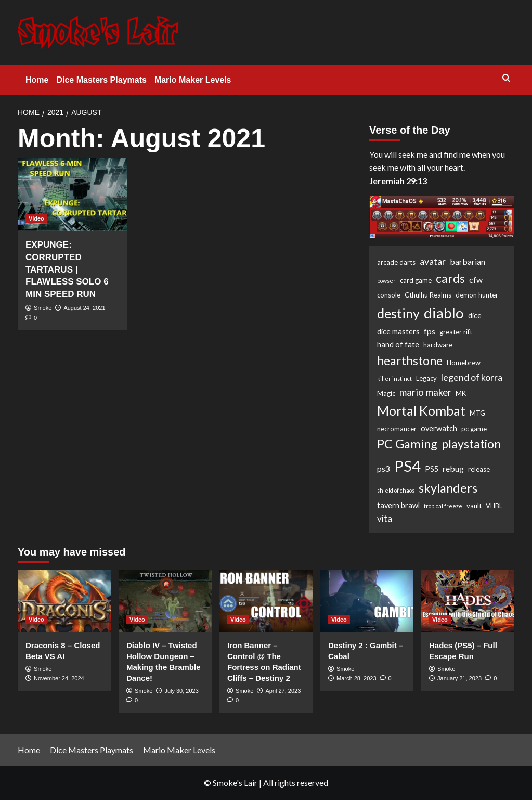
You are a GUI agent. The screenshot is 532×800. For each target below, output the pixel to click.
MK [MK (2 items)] (461, 393)
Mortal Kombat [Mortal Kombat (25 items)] (421, 410)
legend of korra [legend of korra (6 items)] (472, 377)
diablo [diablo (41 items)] (444, 313)
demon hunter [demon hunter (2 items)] (477, 295)
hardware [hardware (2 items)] (438, 345)
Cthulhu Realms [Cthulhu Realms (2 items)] (428, 295)
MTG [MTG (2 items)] (477, 413)
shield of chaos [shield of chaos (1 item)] (396, 490)
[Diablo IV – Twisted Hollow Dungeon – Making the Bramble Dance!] (165, 601)
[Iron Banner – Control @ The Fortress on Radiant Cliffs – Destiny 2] (266, 601)
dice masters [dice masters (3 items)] (398, 332)
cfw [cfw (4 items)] (476, 280)
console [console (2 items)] (389, 295)
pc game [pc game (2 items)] (474, 429)
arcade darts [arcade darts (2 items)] (396, 262)
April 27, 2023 (283, 691)
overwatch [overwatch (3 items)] (439, 428)
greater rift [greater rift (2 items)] (456, 332)
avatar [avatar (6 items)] (433, 261)
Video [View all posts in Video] (36, 218)
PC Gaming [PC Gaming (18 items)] (407, 444)
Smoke (43, 308)
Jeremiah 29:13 (398, 181)
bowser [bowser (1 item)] (386, 281)
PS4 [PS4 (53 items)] (407, 466)
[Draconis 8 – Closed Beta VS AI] (64, 601)
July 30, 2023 (181, 691)
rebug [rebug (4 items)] (453, 468)
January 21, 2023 (459, 678)
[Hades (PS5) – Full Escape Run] (468, 601)
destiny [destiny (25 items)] (398, 313)
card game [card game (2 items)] (416, 280)
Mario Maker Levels (193, 80)
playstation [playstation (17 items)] (471, 444)
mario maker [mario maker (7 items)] (425, 392)
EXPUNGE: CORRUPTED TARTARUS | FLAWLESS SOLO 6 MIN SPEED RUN (67, 269)
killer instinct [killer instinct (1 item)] (394, 378)
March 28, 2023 (356, 678)
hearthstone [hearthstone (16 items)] (410, 360)
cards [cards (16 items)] (450, 278)
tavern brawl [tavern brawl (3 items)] (398, 505)
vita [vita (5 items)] (385, 518)
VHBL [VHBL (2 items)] (494, 506)
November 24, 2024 (59, 678)
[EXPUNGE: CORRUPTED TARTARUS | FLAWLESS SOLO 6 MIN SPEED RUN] (72, 195)
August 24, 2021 (84, 308)
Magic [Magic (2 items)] (386, 393)
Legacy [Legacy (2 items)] (426, 378)
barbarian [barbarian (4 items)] (468, 261)
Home (37, 80)
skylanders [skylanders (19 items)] (448, 488)
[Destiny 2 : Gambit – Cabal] (367, 601)
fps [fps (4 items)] (430, 331)
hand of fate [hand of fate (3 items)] (398, 345)
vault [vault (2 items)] (474, 506)
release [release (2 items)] (479, 469)
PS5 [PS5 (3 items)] (432, 469)
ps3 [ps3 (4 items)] (384, 468)
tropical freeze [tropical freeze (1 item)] (443, 506)
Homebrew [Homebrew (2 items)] (464, 363)
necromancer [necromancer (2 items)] (397, 429)
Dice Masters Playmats (101, 80)
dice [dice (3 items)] (475, 315)
